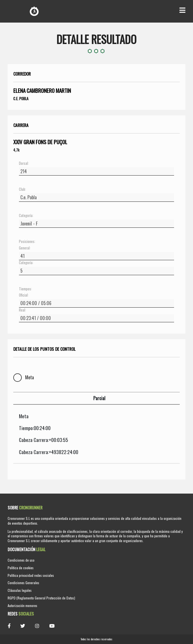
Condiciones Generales (23, 583)
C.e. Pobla (21, 98)
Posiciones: (27, 242)
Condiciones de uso (21, 560)
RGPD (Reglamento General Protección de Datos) (41, 598)
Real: (22, 310)
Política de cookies (21, 568)
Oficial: (24, 295)
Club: (22, 189)
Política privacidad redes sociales (31, 575)
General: (25, 248)
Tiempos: (25, 289)
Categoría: (26, 216)
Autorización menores (22, 605)
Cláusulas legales (20, 590)
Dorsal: (24, 163)
